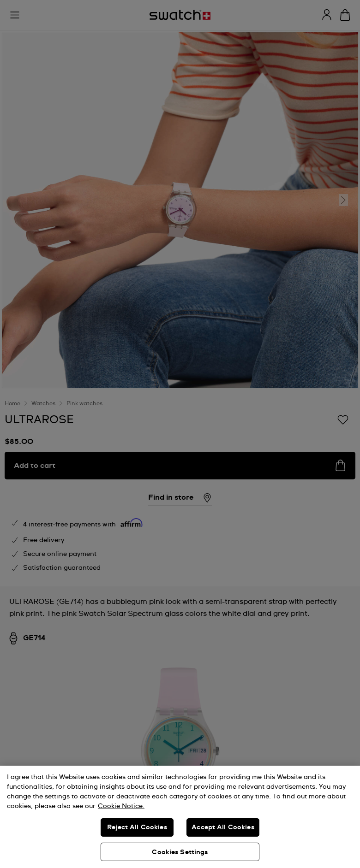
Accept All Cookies (223, 827)
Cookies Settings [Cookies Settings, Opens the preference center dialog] (180, 852)
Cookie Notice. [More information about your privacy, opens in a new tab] (121, 806)
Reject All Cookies (137, 827)
